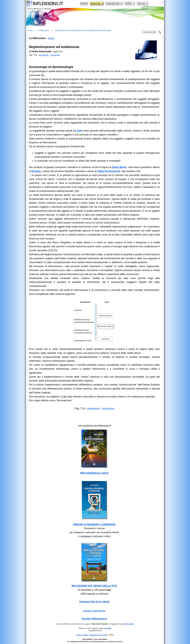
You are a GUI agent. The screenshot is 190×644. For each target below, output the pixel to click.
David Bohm (119, 167)
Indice (51, 38)
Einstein (36, 171)
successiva (55, 55)
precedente (44, 55)
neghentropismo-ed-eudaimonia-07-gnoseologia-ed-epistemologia (83, 30)
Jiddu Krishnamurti (109, 171)
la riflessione (44, 30)
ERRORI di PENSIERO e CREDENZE (94, 524)
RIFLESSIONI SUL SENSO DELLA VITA (94, 586)
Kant (79, 131)
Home (30, 30)
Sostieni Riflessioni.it (94, 619)
